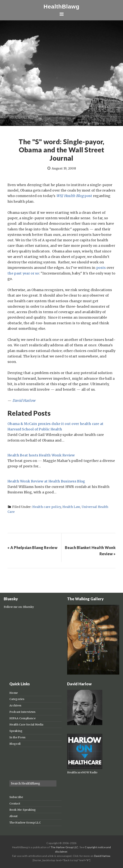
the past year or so (23, 273)
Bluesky (28, 607)
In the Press (17, 737)
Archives (15, 705)
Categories (17, 699)
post (74, 196)
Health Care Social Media (26, 725)
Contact (15, 804)
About (14, 816)
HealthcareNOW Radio (82, 772)
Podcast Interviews (22, 712)
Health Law (71, 507)
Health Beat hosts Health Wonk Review (41, 455)
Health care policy (47, 507)
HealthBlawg (61, 7)
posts (101, 268)
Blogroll (15, 744)
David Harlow (24, 401)
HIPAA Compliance (22, 718)
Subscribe (16, 797)
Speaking (16, 731)
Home (14, 693)
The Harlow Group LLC (25, 823)
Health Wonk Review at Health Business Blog (46, 481)
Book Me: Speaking (23, 810)
